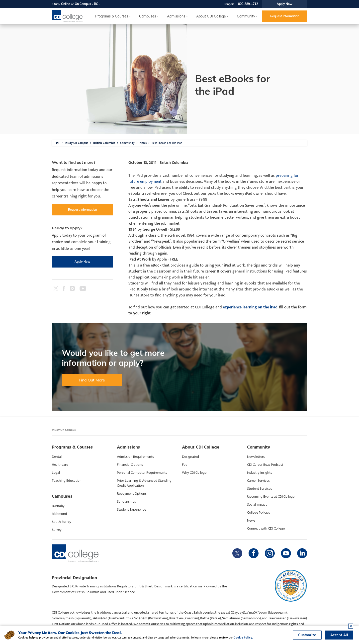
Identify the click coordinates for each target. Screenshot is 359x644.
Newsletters (256, 457)
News (143, 143)
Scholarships (126, 502)
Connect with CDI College (266, 529)
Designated (190, 457)
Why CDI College (194, 473)
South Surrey (62, 522)
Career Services (258, 481)
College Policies (259, 513)
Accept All (339, 635)
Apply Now (285, 4)
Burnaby (58, 506)
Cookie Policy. (243, 638)
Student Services (260, 489)
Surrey (57, 530)
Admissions (176, 16)
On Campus (83, 4)
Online (66, 4)
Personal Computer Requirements (142, 473)
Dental (57, 457)
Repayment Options (132, 494)
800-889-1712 (248, 4)
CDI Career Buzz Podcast (265, 465)
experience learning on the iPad (250, 307)
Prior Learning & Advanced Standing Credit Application (144, 483)
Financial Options (130, 465)
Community (246, 16)
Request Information (285, 16)
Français (228, 4)
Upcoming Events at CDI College (271, 497)
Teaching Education (67, 481)
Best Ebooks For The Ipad (167, 143)
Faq (185, 465)
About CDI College (211, 16)
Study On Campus (77, 143)
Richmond (59, 514)
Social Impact (257, 505)
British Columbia (104, 143)
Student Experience (132, 510)
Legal (56, 473)
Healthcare (60, 465)
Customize (307, 635)
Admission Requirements (135, 457)
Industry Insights (260, 473)
